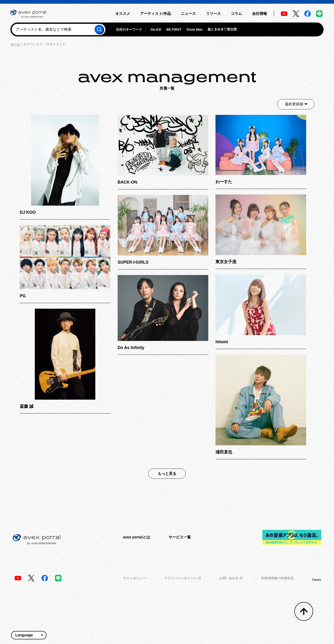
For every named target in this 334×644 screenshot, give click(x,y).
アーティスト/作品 (155, 14)
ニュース (188, 14)
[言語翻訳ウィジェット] (29, 635)
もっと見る (167, 474)
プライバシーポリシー (182, 578)
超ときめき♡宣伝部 (222, 29)
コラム (236, 14)
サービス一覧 (180, 537)
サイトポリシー (134, 578)
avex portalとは (136, 537)
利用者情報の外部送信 (277, 578)
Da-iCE (156, 29)
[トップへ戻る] (304, 611)
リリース (213, 14)
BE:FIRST (174, 29)
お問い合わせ (231, 578)
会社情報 (260, 14)
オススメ (123, 14)
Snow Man (194, 29)
